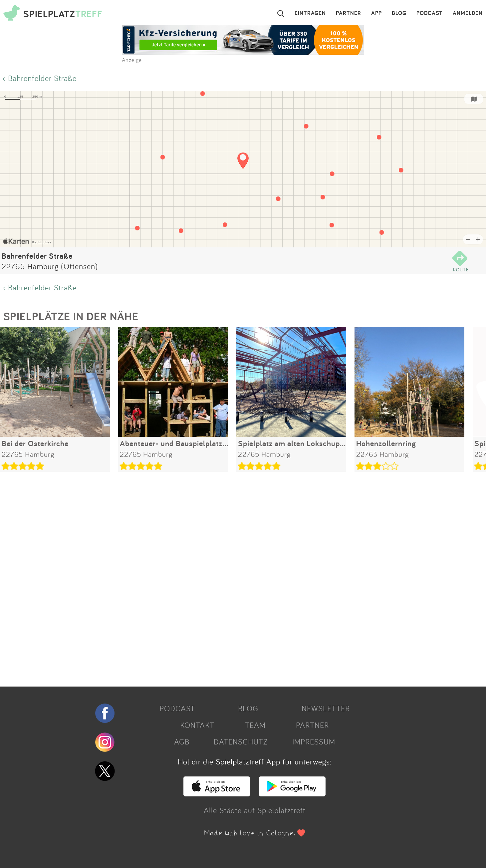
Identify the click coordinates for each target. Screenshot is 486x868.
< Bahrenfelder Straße (40, 78)
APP (376, 13)
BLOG (399, 13)
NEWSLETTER (326, 708)
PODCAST (430, 13)
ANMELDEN (468, 13)
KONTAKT (197, 725)
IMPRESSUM (314, 741)
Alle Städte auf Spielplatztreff (255, 810)
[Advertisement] (200, 577)
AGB (182, 741)
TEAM (255, 725)
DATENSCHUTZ (241, 741)
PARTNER (349, 13)
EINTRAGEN (310, 13)
